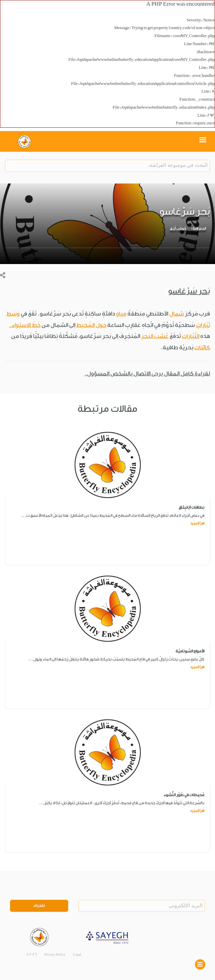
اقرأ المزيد (197, 523)
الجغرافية (199, 229)
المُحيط (85, 325)
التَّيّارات (191, 336)
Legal (77, 955)
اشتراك (39, 906)
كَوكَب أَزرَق (178, 229)
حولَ (101, 325)
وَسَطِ (13, 314)
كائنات (202, 347)
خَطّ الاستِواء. (25, 325)
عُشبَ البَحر (155, 336)
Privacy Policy (55, 955)
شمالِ (177, 314)
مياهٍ (121, 314)
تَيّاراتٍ (203, 325)
